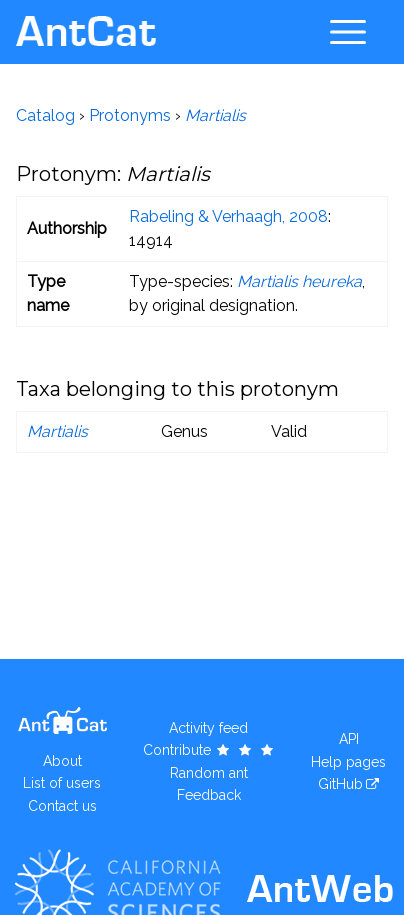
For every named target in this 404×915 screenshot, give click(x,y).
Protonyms (130, 115)
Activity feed (208, 728)
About (62, 761)
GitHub (340, 784)
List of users (62, 783)
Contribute (209, 750)
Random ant (209, 773)
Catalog (45, 115)
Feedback (209, 795)
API (349, 739)
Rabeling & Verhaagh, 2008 (228, 216)
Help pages (348, 762)
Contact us (62, 806)
